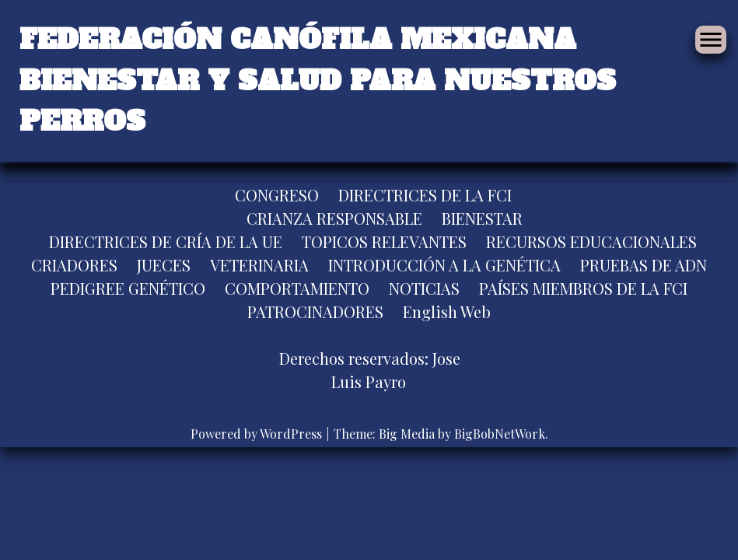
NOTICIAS (424, 288)
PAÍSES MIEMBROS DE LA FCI (583, 288)
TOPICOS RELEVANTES (384, 241)
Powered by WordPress (258, 434)
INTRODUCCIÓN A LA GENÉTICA (444, 265)
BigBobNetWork (500, 434)
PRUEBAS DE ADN (644, 265)
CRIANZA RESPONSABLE (334, 218)
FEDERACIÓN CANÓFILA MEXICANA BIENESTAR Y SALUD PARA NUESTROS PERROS (318, 80)
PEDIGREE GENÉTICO (128, 288)
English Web (447, 311)
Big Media (407, 434)
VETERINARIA (259, 265)
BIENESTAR (482, 218)
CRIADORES (74, 265)
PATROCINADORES (315, 311)
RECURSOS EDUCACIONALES (591, 241)
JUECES (164, 265)
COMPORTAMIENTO (297, 288)
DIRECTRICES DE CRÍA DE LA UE (166, 241)
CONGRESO (277, 195)
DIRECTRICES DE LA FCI (425, 195)
